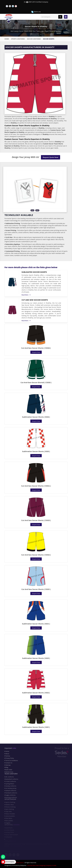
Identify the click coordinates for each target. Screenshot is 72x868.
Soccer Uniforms (34, 39)
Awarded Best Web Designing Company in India (42, 865)
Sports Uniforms (18, 39)
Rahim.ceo (36, 12)
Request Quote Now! (51, 157)
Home (7, 39)
